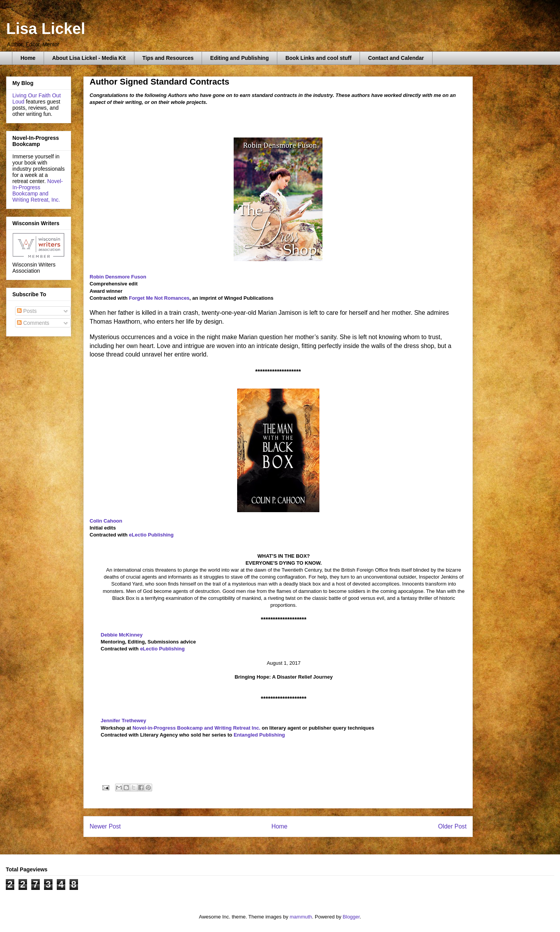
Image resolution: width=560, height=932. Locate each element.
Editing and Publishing (239, 58)
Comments (33, 323)
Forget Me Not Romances (159, 298)
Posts (27, 311)
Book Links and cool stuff (318, 58)
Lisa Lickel (46, 29)
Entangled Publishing (259, 735)
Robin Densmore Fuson (118, 277)
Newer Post (105, 826)
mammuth (301, 917)
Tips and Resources (168, 58)
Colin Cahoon (106, 521)
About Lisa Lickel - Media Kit (89, 58)
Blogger (351, 917)
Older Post (452, 826)
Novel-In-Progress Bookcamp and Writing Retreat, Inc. (38, 190)
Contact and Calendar (396, 58)
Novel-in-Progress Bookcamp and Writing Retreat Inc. (197, 728)
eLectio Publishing (151, 535)
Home (28, 58)
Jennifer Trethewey (124, 721)
